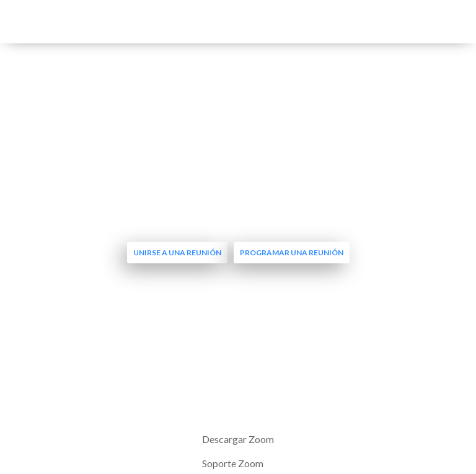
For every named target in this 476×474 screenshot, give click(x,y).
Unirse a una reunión (177, 252)
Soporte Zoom (233, 463)
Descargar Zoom (238, 439)
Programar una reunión (292, 252)
